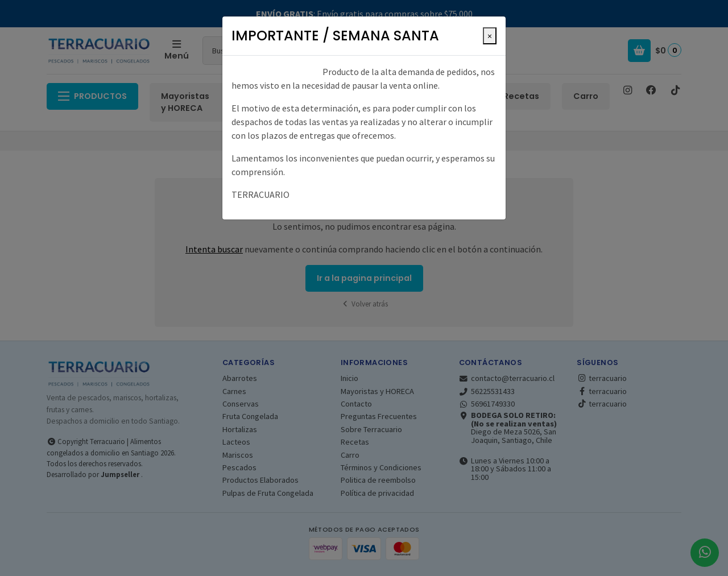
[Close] (490, 36)
